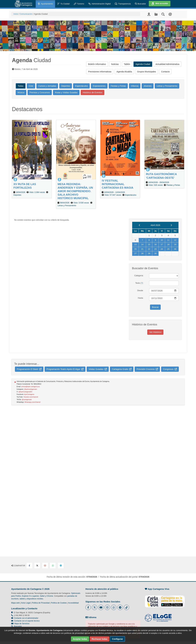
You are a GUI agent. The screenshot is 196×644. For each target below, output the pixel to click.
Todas (21, 86)
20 (135, 249)
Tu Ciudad (63, 4)
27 (135, 253)
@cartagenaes (27, 400)
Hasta (140, 298)
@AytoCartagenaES (25, 392)
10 (162, 240)
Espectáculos (81, 86)
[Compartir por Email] (45, 566)
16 (155, 244)
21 (142, 249)
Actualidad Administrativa (167, 64)
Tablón (127, 64)
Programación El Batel (29, 369)
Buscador (140, 4)
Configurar (118, 639)
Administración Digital (99, 4)
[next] (171, 225)
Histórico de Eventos (92, 92)
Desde (140, 290)
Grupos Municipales (147, 72)
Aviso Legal (26, 603)
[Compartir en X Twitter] (37, 566)
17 (162, 244)
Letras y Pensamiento (167, 86)
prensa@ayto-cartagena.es (31, 387)
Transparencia (123, 4)
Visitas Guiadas (98, 369)
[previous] (140, 225)
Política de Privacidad (41, 603)
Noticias (115, 64)
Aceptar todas (80, 639)
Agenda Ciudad (143, 64)
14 (142, 244)
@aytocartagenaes (31, 389)
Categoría (139, 276)
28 (142, 253)
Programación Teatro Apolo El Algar (65, 369)
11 (168, 240)
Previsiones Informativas (100, 72)
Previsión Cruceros (147, 369)
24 (162, 249)
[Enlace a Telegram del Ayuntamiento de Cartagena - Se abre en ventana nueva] (120, 607)
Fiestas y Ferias (118, 86)
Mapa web (15, 603)
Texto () (139, 283)
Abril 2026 (155, 225)
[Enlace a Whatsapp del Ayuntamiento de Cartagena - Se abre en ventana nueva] (114, 607)
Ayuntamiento (45, 4)
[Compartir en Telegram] (61, 566)
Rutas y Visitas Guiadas (66, 92)
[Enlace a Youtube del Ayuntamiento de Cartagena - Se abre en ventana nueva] (101, 607)
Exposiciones (99, 86)
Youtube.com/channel (31, 397)
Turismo (79, 4)
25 (168, 249)
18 (168, 244)
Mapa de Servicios (20, 624)
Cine (31, 86)
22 (149, 249)
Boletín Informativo (97, 64)
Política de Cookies (59, 603)
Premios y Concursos (40, 92)
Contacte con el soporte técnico (27, 621)
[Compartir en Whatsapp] (53, 566)
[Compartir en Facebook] (29, 566)
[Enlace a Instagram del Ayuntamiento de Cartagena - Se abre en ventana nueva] (107, 607)
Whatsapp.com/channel (33, 402)
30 (155, 253)
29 (149, 253)
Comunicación (26, 14)
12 (175, 240)
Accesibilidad (73, 603)
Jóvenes (148, 86)
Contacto (165, 72)
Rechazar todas (100, 639)
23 (155, 249)
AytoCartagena (29, 394)
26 (175, 249)
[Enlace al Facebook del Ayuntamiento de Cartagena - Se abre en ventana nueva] (88, 607)
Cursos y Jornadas (47, 86)
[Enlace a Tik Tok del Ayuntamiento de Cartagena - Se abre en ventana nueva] (126, 607)
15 (149, 244)
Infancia (135, 86)
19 (175, 244)
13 (135, 244)
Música (21, 92)
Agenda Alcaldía (124, 72)
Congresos (170, 369)
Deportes (66, 86)
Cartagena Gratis (122, 369)
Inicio (16, 14)
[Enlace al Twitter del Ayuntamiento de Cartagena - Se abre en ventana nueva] (94, 607)
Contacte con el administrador (26, 618)
